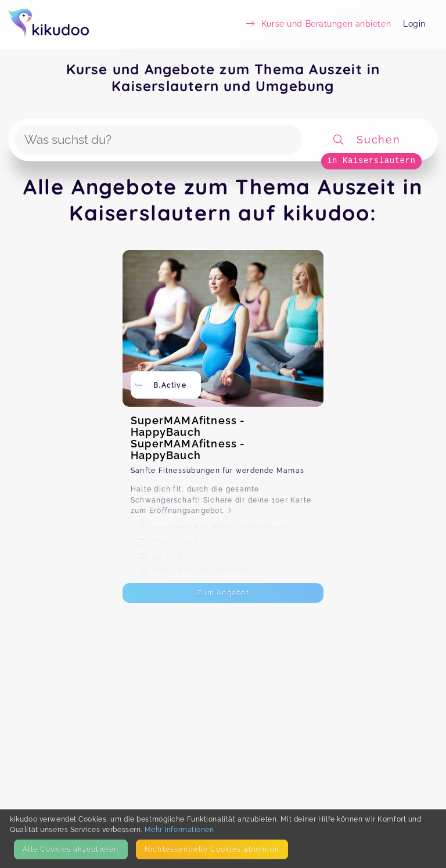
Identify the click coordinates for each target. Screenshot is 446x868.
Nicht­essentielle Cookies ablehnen (212, 849)
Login (414, 24)
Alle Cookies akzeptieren (71, 849)
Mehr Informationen (179, 829)
